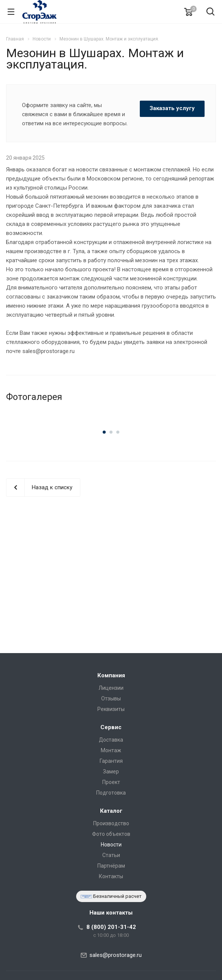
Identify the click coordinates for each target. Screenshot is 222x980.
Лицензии (111, 688)
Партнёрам (111, 866)
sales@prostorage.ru (116, 955)
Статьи (111, 855)
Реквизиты (111, 709)
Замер (111, 772)
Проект (111, 782)
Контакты (111, 876)
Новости (111, 845)
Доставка (111, 740)
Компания (111, 675)
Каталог (111, 811)
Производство (111, 823)
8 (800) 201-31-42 (111, 927)
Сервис (111, 727)
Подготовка (111, 793)
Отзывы (111, 698)
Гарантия (111, 761)
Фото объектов (111, 834)
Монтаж (111, 750)
